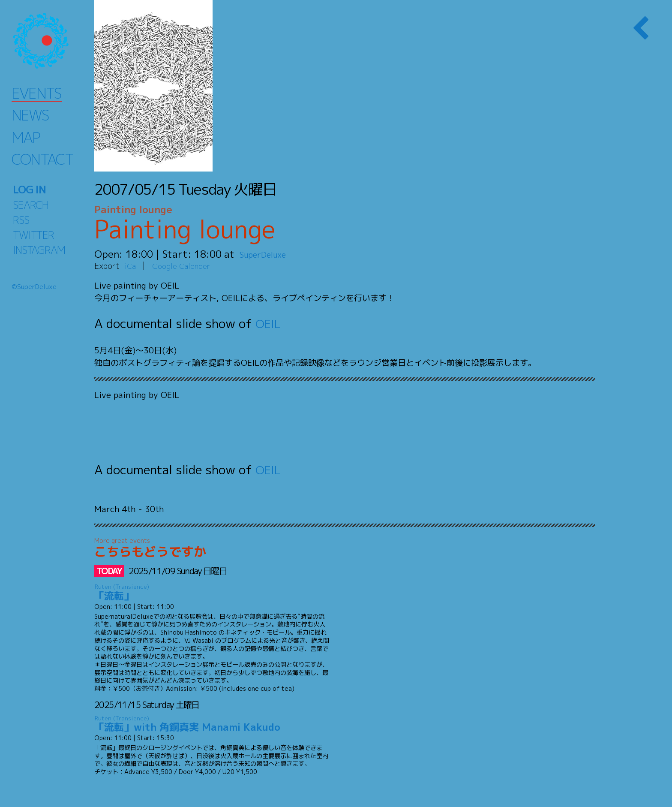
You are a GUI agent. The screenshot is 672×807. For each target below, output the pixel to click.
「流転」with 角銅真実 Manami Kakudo (212, 724)
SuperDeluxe (269, 254)
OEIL (269, 323)
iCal (132, 266)
